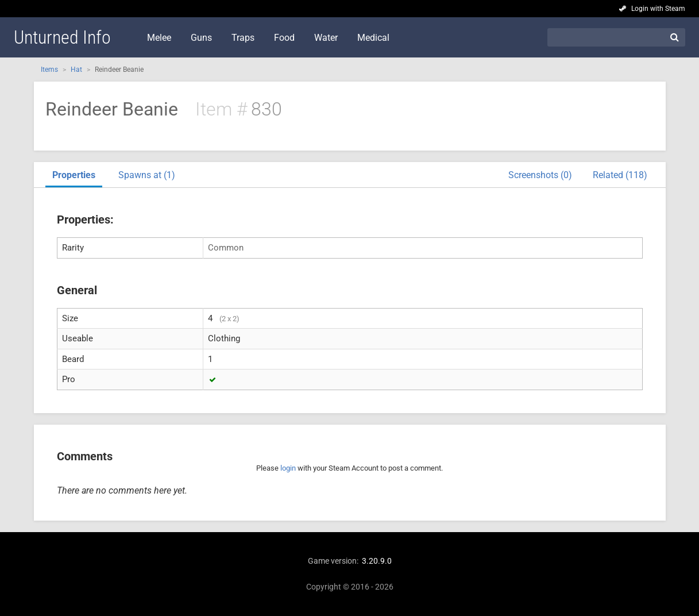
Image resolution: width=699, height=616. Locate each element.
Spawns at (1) (147, 175)
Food (284, 38)
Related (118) (620, 175)
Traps (243, 38)
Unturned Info (62, 37)
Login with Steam (658, 9)
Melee (159, 38)
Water (326, 38)
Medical (373, 38)
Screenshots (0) (540, 175)
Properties (74, 175)
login (288, 468)
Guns (201, 38)
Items (49, 70)
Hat (76, 70)
